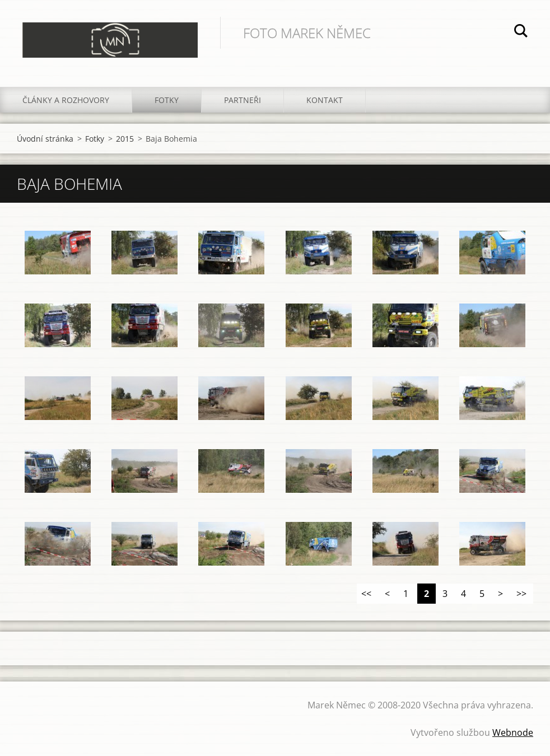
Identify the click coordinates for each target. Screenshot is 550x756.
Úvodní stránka (45, 139)
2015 (125, 139)
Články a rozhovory (66, 100)
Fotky (167, 100)
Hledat (521, 32)
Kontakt (325, 100)
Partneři (243, 100)
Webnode (513, 732)
